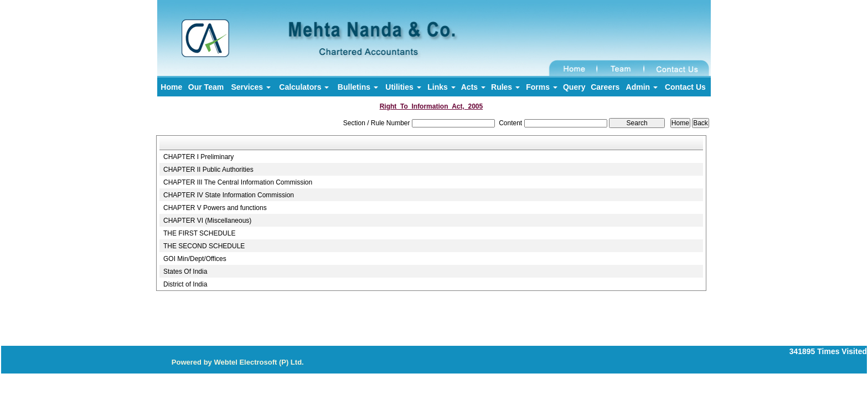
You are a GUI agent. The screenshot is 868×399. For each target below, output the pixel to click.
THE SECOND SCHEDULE (204, 246)
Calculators (304, 87)
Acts (473, 87)
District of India (185, 284)
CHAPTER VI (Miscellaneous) (207, 221)
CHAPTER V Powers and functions (215, 208)
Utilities (403, 87)
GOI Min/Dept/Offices (195, 259)
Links (441, 87)
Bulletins (358, 87)
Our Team (206, 87)
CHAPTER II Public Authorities (208, 170)
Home (171, 87)
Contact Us (685, 87)
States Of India (185, 272)
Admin (642, 87)
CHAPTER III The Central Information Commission (238, 182)
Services (251, 87)
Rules (505, 87)
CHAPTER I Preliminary (198, 157)
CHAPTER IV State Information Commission (229, 195)
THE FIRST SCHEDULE (199, 233)
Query (574, 87)
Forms (542, 87)
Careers (605, 87)
